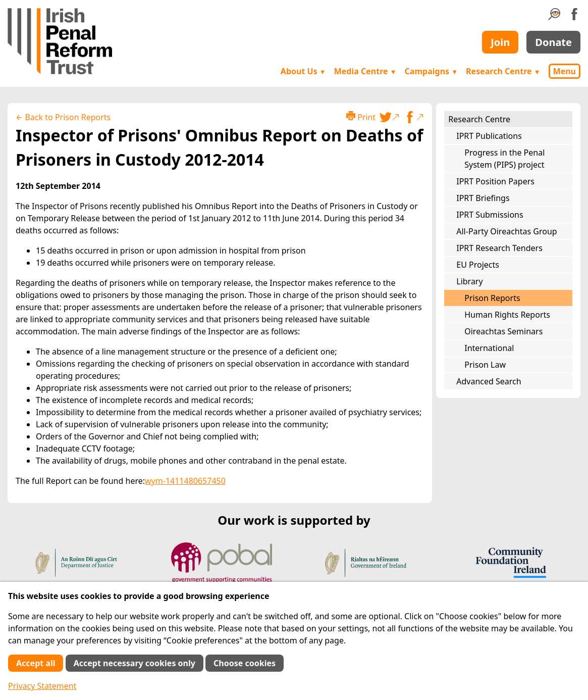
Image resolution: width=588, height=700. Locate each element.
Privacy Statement (42, 686)
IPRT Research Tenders (499, 248)
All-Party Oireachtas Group (506, 231)
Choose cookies (245, 663)
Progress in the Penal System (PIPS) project (504, 159)
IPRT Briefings (483, 198)
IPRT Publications (489, 136)
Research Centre (503, 71)
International (489, 348)
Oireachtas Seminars (503, 331)
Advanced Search (489, 381)
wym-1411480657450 (185, 481)
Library (469, 281)
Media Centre (365, 71)
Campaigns (432, 71)
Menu (565, 71)
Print (361, 117)
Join (500, 42)
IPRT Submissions (490, 215)
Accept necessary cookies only (135, 663)
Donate (553, 42)
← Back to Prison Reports (63, 117)
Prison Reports (492, 298)
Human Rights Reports (507, 315)
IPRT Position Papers (495, 181)
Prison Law (485, 365)
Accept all (36, 663)
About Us (303, 71)
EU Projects (478, 265)
